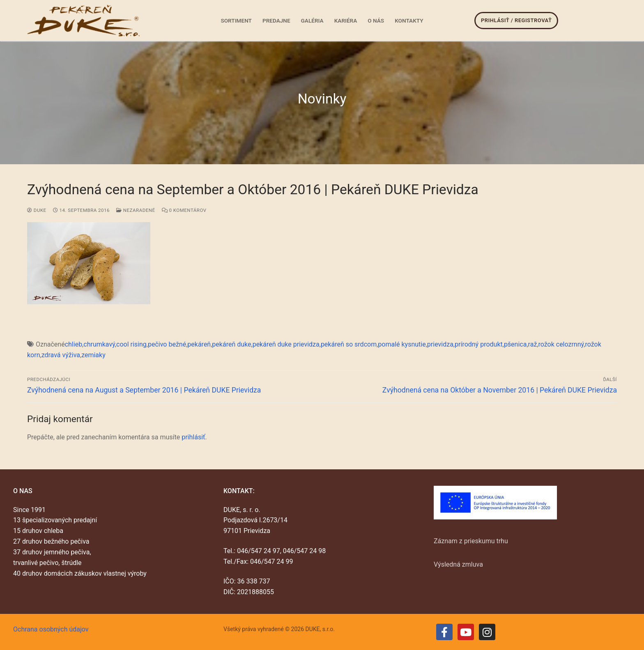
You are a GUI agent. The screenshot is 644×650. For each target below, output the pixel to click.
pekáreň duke (231, 344)
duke (37, 210)
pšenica (515, 344)
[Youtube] (466, 632)
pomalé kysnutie (402, 344)
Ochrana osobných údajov (51, 629)
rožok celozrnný (561, 344)
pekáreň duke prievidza (286, 344)
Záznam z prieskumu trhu (471, 541)
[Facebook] (444, 632)
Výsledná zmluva (458, 564)
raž (533, 344)
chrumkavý (99, 344)
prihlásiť (193, 437)
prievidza (440, 344)
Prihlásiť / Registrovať (516, 20)
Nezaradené (136, 210)
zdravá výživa (61, 355)
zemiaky (93, 355)
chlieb (74, 344)
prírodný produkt (479, 344)
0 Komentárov (184, 210)
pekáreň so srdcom (349, 344)
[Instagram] (487, 632)
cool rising (131, 344)
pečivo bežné (167, 344)
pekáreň (199, 344)
